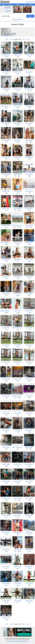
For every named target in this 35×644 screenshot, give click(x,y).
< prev (11, 39)
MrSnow (14, 34)
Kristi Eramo (15, 225)
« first (6, 39)
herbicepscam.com (8, 8)
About (8, 641)
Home (3, 5)
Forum (32, 5)
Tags (24, 5)
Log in (27, 2)
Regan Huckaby (5, 311)
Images (10, 5)
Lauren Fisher (6, 55)
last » (29, 39)
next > (24, 39)
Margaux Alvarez (17, 396)
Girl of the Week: (5, 36)
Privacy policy (15, 641)
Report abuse (24, 641)
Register (32, 2)
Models (18, 5)
